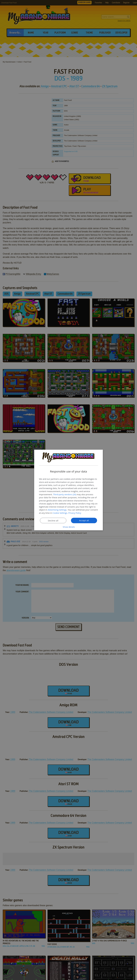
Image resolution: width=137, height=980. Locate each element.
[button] (68, 527)
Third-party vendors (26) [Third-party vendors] (65, 494)
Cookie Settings (60, 513)
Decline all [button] (53, 521)
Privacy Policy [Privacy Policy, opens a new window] (75, 513)
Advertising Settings (57, 510)
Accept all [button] (84, 520)
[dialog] (68, 490)
